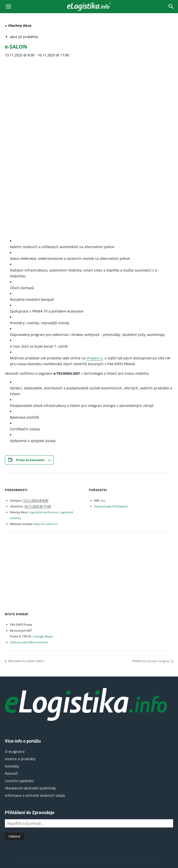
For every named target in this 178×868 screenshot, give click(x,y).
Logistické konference (44, 390)
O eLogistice (15, 629)
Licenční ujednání (19, 658)
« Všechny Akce (18, 25)
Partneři (11, 651)
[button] (8, 7)
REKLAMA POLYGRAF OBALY (26, 539)
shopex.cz (95, 236)
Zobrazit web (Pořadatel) (111, 384)
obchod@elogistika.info (103, 811)
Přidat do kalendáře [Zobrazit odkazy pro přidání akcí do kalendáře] (30, 338)
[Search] (171, 7)
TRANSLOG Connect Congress (151, 539)
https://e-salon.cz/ (45, 402)
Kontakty (12, 644)
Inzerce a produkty (20, 636)
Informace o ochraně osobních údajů (35, 673)
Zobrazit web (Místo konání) (29, 520)
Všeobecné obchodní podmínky (30, 666)
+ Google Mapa (42, 514)
